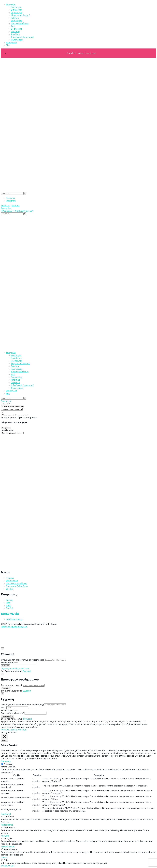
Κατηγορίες (11, 4)
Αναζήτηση (6, 401)
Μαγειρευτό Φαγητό (20, 15)
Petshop (15, 18)
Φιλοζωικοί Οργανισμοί (22, 37)
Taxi (13, 26)
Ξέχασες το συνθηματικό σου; (15, 668)
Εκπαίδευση (17, 10)
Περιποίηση (17, 12)
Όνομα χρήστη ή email (12, 685)
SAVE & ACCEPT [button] (8, 866)
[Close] (2, 649)
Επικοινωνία (11, 42)
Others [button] (4, 857)
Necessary (9, 764)
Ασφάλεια (15, 34)
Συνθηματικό (7, 663)
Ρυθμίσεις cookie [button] (9, 730)
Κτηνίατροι (16, 7)
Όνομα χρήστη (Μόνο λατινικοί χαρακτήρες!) (22, 660)
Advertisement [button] (8, 847)
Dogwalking (16, 29)
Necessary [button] (6, 761)
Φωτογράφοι (17, 40)
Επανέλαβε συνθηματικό (13, 713)
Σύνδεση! (27, 719)
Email (3, 707)
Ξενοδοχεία (16, 21)
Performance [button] (7, 825)
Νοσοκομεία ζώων (20, 23)
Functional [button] (6, 814)
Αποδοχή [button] (22, 730)
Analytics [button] (5, 836)
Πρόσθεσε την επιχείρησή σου (81, 53)
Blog (8, 45)
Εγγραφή (27, 671)
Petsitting (15, 32)
